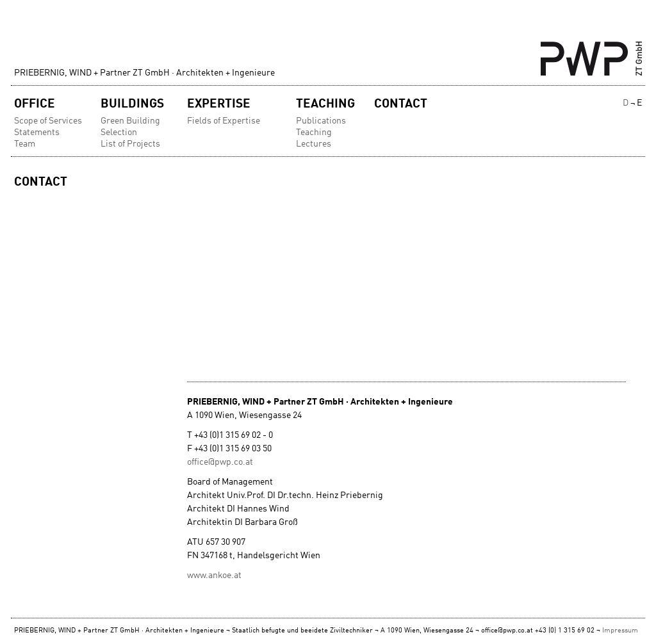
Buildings (132, 104)
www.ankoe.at (214, 576)
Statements (37, 133)
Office (35, 104)
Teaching (325, 104)
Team (25, 144)
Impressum (620, 631)
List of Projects (130, 144)
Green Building (130, 121)
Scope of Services (48, 121)
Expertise (219, 104)
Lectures (314, 144)
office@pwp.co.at (220, 462)
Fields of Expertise (224, 121)
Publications (321, 121)
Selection (119, 133)
